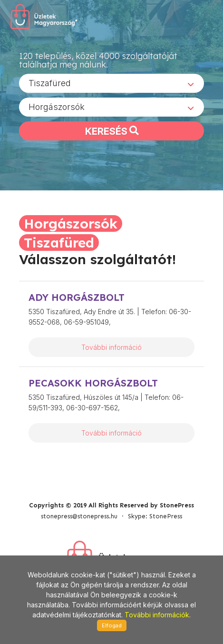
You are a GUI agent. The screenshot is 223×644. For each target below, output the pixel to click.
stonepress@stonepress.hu (79, 516)
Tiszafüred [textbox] (50, 83)
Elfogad (112, 625)
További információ (111, 347)
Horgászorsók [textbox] (57, 107)
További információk (157, 615)
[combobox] (111, 83)
